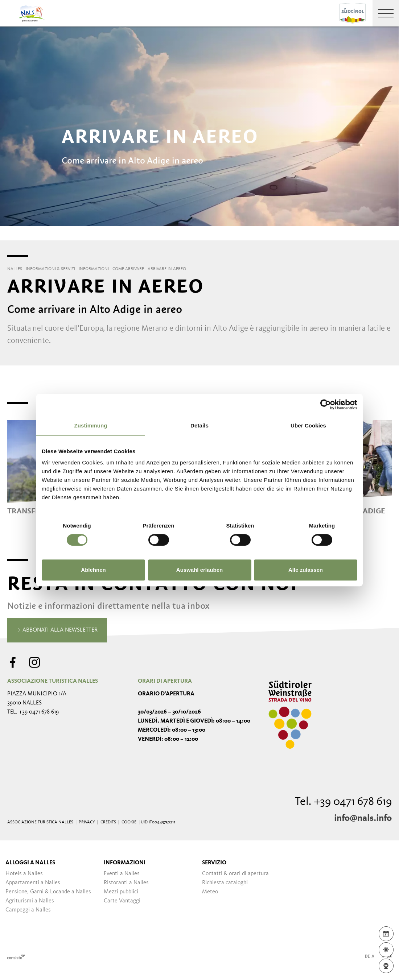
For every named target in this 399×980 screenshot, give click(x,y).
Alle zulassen (306, 570)
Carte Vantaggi (122, 901)
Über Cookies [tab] (308, 425)
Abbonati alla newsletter (57, 630)
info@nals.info (363, 818)
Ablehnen (93, 570)
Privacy (87, 822)
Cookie (129, 822)
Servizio (214, 863)
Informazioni (125, 863)
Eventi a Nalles (122, 874)
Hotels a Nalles (24, 874)
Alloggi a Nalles (30, 863)
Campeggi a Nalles (28, 910)
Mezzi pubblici (121, 892)
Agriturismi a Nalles (30, 901)
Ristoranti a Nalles (126, 883)
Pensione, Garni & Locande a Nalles (48, 892)
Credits (108, 822)
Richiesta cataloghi (225, 883)
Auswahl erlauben (199, 570)
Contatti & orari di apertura (235, 874)
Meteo (210, 892)
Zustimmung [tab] (91, 425)
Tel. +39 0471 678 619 (343, 802)
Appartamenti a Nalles (33, 883)
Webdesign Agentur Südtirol (16, 957)
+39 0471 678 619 (39, 712)
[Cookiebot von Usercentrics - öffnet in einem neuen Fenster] (326, 405)
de (367, 956)
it (378, 956)
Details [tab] (199, 425)
